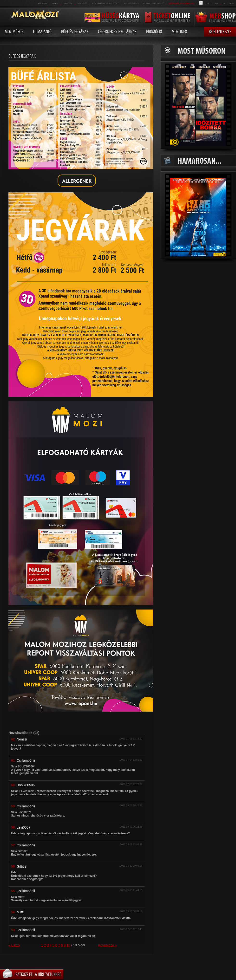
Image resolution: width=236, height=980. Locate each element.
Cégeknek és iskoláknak (117, 32)
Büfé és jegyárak (75, 32)
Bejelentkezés (220, 32)
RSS (232, 3)
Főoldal (43, 3)
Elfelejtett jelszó (154, 3)
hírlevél (82, 3)
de (224, 3)
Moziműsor (14, 32)
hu (209, 3)
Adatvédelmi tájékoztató (105, 3)
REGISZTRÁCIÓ (131, 3)
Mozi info (179, 32)
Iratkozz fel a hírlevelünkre (38, 974)
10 (68, 945)
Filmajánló (42, 32)
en (216, 3)
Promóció (154, 32)
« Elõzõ (14, 945)
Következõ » (108, 945)
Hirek (55, 3)
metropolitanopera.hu (181, 3)
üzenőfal (68, 3)
